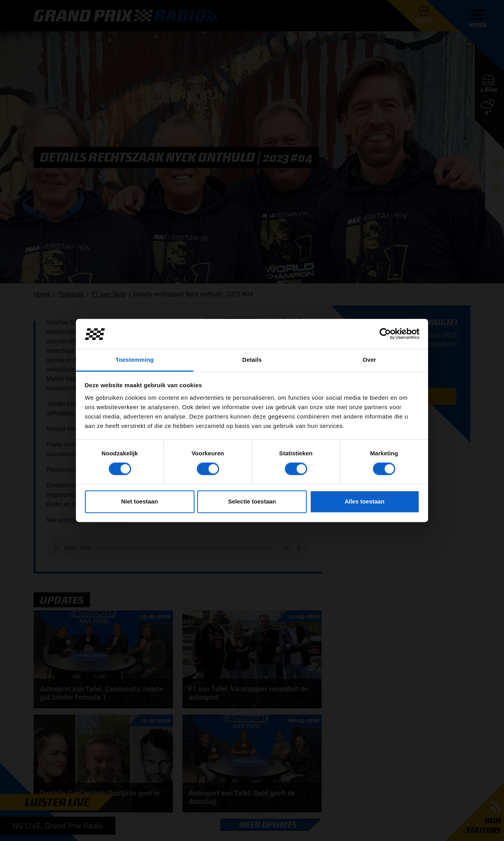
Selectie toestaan (252, 501)
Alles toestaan (365, 501)
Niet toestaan (139, 501)
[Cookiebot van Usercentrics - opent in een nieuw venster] (385, 334)
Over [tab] (370, 360)
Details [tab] (252, 360)
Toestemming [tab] (135, 360)
